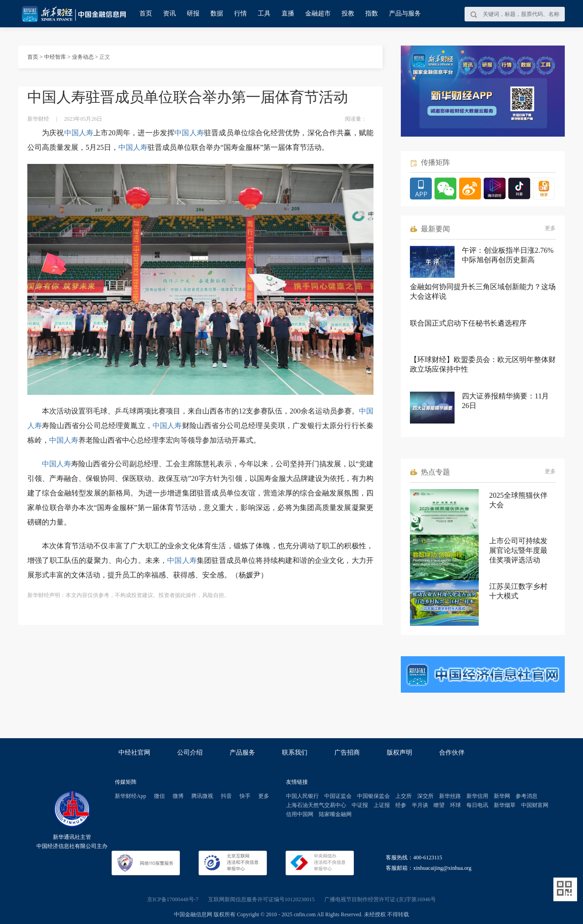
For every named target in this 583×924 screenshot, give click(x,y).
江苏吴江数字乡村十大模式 (518, 591)
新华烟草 (505, 805)
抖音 (226, 796)
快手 (245, 796)
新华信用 (477, 796)
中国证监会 (338, 796)
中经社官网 (134, 753)
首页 (146, 13)
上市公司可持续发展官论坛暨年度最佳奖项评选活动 (518, 550)
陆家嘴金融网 (335, 814)
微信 (159, 796)
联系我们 (295, 753)
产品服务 (242, 753)
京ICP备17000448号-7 (173, 899)
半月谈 (420, 805)
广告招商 (347, 753)
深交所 (425, 796)
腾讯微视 (202, 796)
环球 (455, 805)
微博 (178, 796)
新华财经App (130, 796)
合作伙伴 (452, 753)
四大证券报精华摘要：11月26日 (505, 401)
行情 (240, 13)
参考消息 (527, 796)
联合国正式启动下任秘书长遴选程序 (468, 323)
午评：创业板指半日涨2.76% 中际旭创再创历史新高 (508, 255)
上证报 (382, 805)
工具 (264, 13)
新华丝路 (450, 796)
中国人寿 (79, 133)
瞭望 (439, 805)
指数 (372, 13)
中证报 (360, 805)
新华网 (502, 796)
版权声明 (399, 753)
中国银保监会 (373, 796)
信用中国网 (300, 814)
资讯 (169, 13)
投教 (348, 13)
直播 (288, 13)
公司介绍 (190, 753)
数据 (217, 13)
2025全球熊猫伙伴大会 (518, 500)
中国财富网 (535, 805)
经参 (401, 805)
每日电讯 (477, 805)
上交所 (404, 796)
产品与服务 (405, 13)
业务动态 (83, 57)
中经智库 (55, 57)
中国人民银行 (302, 796)
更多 (550, 228)
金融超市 (318, 13)
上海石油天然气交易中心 (316, 805)
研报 (193, 13)
